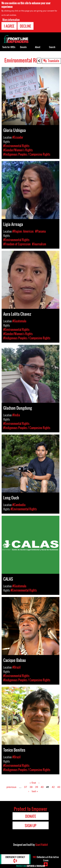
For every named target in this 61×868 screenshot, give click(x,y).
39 (37, 787)
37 (26, 787)
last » (35, 791)
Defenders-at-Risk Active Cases (46, 859)
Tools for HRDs (9, 47)
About (38, 47)
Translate (54, 61)
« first (33, 783)
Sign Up (30, 825)
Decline (25, 26)
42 (53, 787)
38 (31, 787)
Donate (23, 47)
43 (59, 787)
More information (11, 19)
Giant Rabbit (42, 845)
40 (42, 787)
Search (52, 47)
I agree (9, 26)
